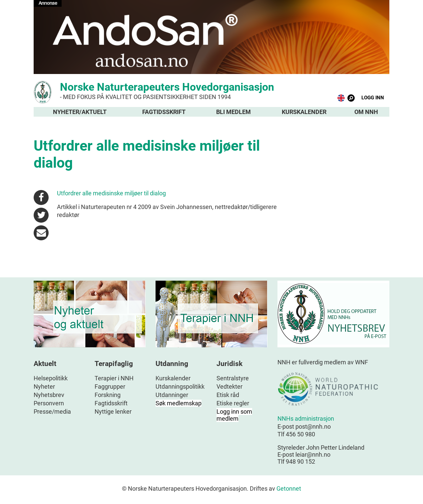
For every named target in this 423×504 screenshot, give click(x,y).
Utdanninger (172, 395)
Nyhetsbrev (49, 395)
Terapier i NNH (114, 378)
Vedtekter (229, 386)
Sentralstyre (233, 378)
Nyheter (44, 386)
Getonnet (289, 488)
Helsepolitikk (51, 378)
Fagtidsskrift (164, 112)
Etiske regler (233, 403)
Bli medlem (233, 112)
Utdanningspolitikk (180, 386)
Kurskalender (304, 112)
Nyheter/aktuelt (80, 112)
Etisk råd (228, 395)
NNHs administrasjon (306, 418)
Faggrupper (110, 386)
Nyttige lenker (113, 411)
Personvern (49, 403)
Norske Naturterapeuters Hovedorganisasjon (211, 90)
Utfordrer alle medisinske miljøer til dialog (111, 193)
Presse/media (52, 411)
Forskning (108, 395)
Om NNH (366, 112)
